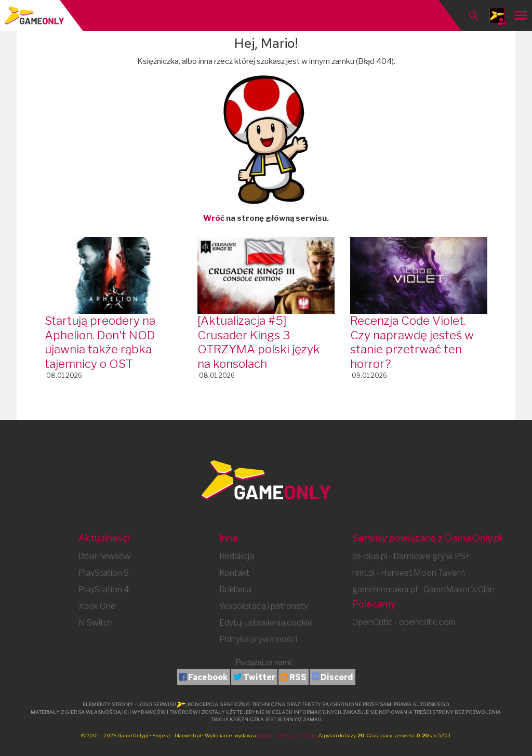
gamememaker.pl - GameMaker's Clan (423, 589)
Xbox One (97, 606)
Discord (337, 677)
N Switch (96, 623)
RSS (298, 677)
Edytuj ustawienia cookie (266, 623)
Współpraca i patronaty (264, 606)
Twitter (259, 677)
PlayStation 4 (104, 589)
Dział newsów (105, 556)
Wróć (214, 218)
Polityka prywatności (258, 639)
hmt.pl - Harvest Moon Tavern (409, 573)
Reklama (235, 589)
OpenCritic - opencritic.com (404, 622)
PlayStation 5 (104, 573)
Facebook (208, 677)
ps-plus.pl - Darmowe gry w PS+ (411, 556)
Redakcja (237, 556)
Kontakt (234, 573)
